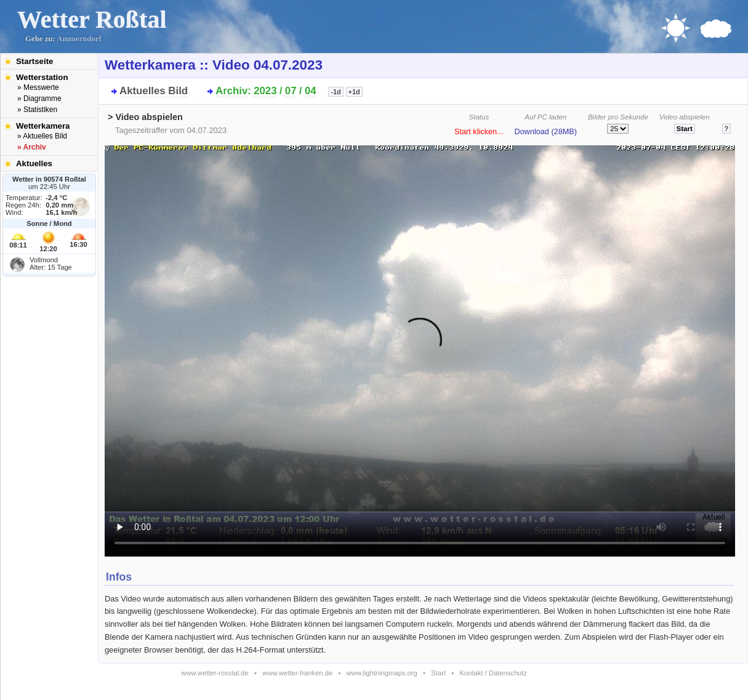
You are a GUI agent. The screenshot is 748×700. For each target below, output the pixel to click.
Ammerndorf (79, 39)
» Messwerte (38, 87)
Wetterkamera (43, 126)
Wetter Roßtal (92, 19)
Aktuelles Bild (154, 91)
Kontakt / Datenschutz (493, 673)
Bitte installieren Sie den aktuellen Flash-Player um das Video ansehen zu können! (420, 347)
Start (438, 673)
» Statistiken (37, 110)
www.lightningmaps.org (382, 673)
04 (311, 91)
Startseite (34, 61)
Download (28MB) (546, 132)
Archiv (231, 91)
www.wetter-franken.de (297, 673)
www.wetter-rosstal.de (215, 673)
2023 (265, 91)
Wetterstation (42, 77)
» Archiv (32, 147)
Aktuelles (34, 163)
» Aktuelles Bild (42, 136)
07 (291, 91)
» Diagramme (39, 99)
